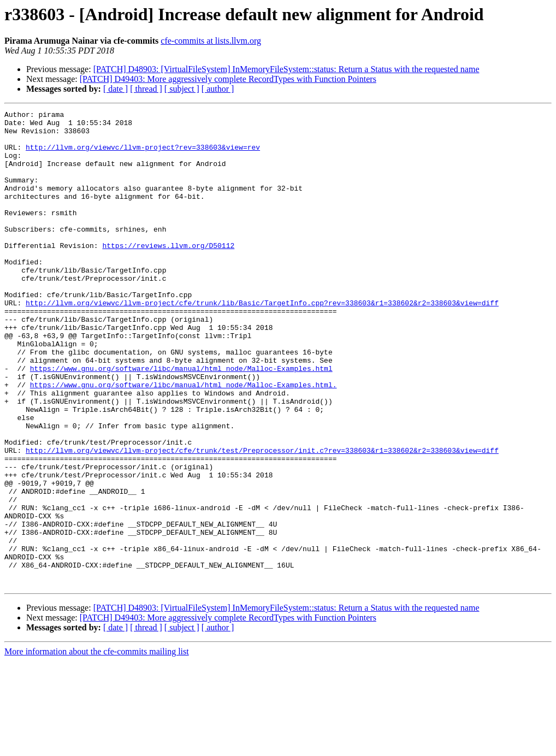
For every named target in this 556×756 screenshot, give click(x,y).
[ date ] (116, 89)
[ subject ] (182, 89)
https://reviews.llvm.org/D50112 (168, 273)
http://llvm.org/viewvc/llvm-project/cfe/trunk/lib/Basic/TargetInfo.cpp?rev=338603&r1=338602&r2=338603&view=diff (262, 342)
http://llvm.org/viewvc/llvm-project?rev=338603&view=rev (143, 155)
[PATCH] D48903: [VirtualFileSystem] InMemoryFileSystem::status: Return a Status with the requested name (286, 69)
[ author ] (218, 89)
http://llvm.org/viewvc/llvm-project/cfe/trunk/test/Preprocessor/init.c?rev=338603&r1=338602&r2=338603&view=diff (262, 519)
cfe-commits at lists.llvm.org (211, 41)
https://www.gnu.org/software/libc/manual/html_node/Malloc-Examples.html (181, 421)
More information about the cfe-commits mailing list (97, 746)
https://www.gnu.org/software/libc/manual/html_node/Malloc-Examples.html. (184, 440)
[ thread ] (146, 89)
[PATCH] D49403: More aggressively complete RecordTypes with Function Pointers (228, 79)
